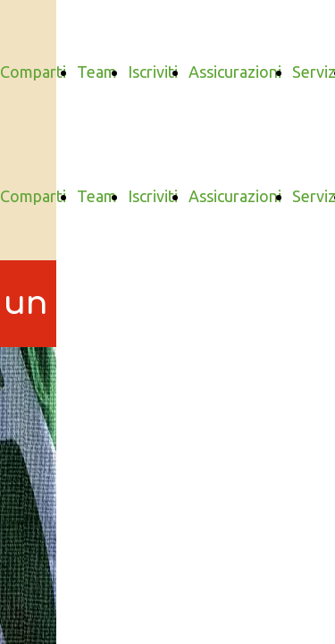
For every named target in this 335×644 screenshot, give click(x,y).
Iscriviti (153, 72)
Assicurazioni (235, 72)
